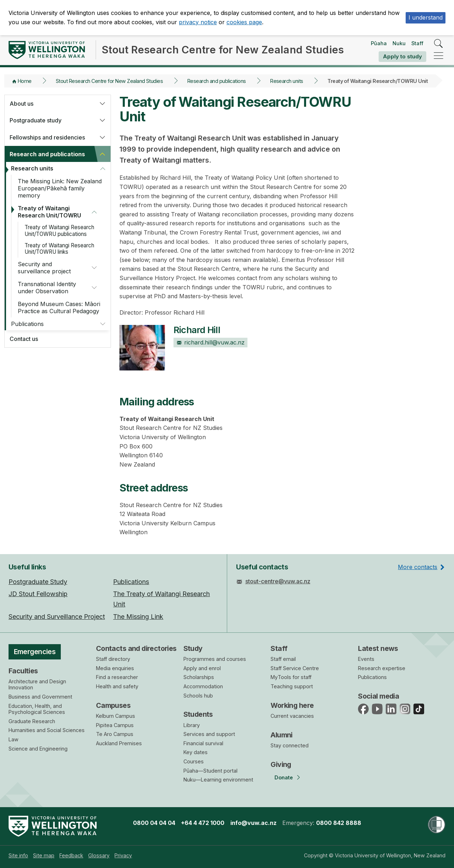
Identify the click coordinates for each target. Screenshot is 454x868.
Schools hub (198, 696)
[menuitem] (18, 855)
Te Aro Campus (115, 734)
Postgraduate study (36, 120)
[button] (102, 104)
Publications (27, 324)
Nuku (399, 43)
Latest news (378, 648)
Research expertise (382, 668)
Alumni (282, 735)
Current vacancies (292, 716)
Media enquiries (115, 668)
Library (192, 725)
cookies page (244, 22)
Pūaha (379, 43)
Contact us (24, 339)
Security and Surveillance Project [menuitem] (57, 617)
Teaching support (292, 686)
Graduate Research (32, 721)
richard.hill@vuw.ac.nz (210, 342)
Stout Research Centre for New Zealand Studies (109, 81)
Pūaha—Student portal (210, 771)
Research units (287, 81)
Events (366, 659)
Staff (417, 43)
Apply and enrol (202, 668)
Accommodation (203, 686)
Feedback (71, 855)
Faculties (23, 671)
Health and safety (117, 686)
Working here (292, 705)
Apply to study (402, 56)
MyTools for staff (291, 677)
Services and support (209, 734)
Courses (194, 761)
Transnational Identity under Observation (47, 288)
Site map (44, 855)
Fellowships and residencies (47, 137)
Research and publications (217, 81)
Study (193, 648)
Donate (284, 777)
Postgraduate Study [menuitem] (38, 582)
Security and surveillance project (44, 268)
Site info (18, 855)
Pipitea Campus (115, 725)
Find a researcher (117, 677)
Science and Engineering (38, 749)
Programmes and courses (215, 659)
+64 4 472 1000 (203, 823)
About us (22, 104)
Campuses (113, 705)
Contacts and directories (136, 648)
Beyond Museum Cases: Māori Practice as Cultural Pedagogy (59, 307)
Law (14, 739)
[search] (439, 44)
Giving (281, 764)
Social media (378, 696)
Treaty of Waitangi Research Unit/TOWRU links (59, 249)
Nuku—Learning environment (218, 780)
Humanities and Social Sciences (47, 730)
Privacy (123, 855)
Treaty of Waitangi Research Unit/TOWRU (49, 212)
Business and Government (40, 697)
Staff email (283, 659)
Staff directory (113, 659)
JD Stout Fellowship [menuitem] (38, 594)
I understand (426, 17)
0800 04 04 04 (154, 823)
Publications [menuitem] (131, 582)
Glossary (99, 855)
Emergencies (35, 652)
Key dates (196, 752)
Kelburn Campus (116, 716)
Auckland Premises (119, 743)
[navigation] (439, 56)
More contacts (418, 567)
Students (198, 714)
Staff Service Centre (295, 668)
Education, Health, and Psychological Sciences (37, 709)
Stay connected (290, 745)
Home (25, 81)
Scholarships (199, 677)
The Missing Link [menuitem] (138, 617)
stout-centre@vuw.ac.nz (278, 581)
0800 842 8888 (339, 823)
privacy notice (198, 22)
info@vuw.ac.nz (253, 823)
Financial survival (203, 743)
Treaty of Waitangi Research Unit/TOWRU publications (59, 230)
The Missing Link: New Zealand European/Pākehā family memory (60, 188)
